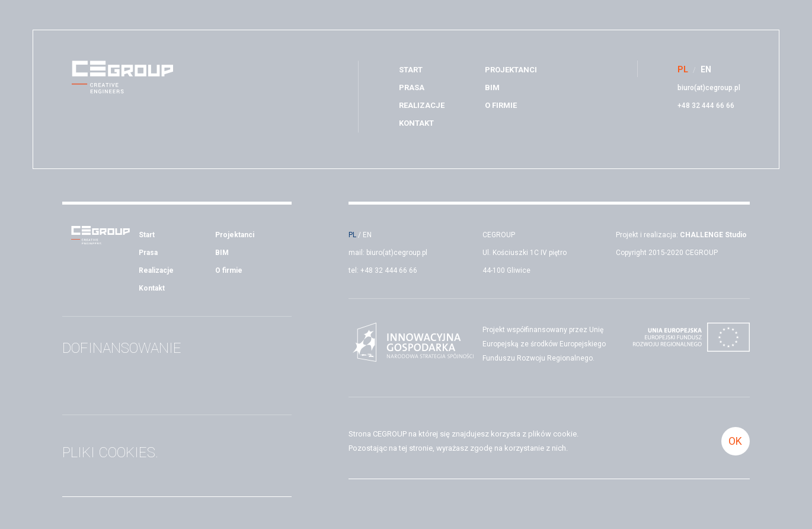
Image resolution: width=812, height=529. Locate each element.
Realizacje (422, 105)
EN (367, 235)
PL (352, 235)
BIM (492, 87)
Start (411, 70)
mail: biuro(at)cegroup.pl (388, 253)
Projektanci (511, 70)
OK (735, 441)
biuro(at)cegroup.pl (709, 88)
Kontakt (416, 123)
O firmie (501, 105)
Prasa (412, 87)
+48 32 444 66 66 (706, 106)
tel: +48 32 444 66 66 (383, 270)
